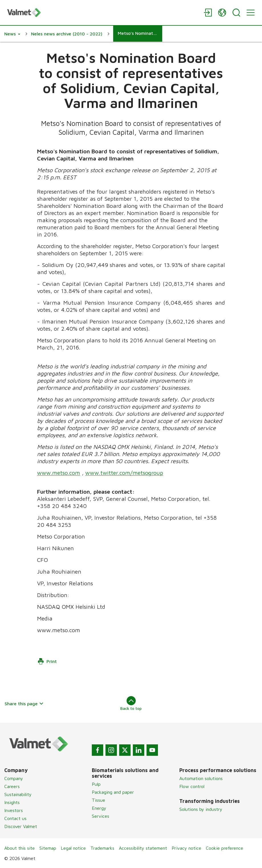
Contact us (15, 818)
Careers (12, 786)
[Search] (236, 13)
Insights (12, 802)
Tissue (98, 800)
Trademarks (102, 848)
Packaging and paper (113, 792)
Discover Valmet (21, 826)
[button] (12, 34)
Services (100, 816)
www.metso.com (59, 473)
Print (47, 661)
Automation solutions (201, 778)
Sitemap (48, 848)
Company (14, 778)
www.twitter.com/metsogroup (124, 473)
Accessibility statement (143, 848)
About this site (20, 848)
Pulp (96, 784)
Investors (14, 810)
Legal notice (73, 848)
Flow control (192, 786)
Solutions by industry (201, 809)
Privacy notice (186, 848)
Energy (99, 808)
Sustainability (18, 794)
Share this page (24, 704)
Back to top (131, 703)
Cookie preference (225, 848)
